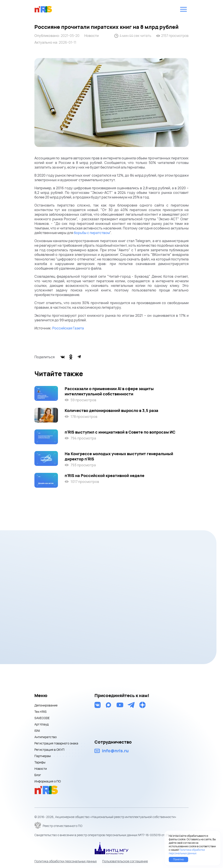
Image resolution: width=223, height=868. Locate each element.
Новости (91, 36)
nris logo (43, 9)
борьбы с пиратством (92, 233)
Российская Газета (68, 328)
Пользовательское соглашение (125, 861)
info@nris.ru (115, 751)
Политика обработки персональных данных (66, 861)
